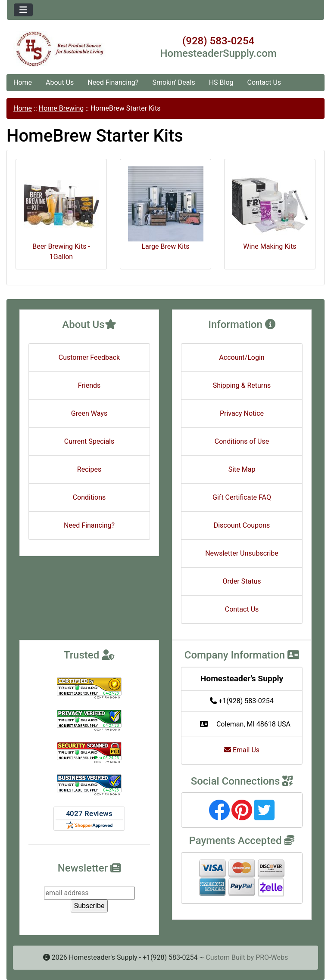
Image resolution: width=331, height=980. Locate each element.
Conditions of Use (242, 441)
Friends (89, 385)
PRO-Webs (272, 957)
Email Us (242, 750)
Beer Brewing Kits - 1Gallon (61, 213)
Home (23, 82)
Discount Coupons (242, 525)
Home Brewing (61, 108)
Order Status (242, 581)
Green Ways (89, 413)
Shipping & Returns (242, 385)
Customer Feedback (89, 357)
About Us (60, 82)
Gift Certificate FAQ (242, 497)
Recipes (89, 469)
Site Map (242, 469)
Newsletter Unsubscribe (242, 553)
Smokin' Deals (173, 82)
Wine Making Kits (270, 208)
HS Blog (221, 82)
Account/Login (242, 357)
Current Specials (89, 441)
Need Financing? (113, 82)
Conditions (89, 497)
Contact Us (264, 82)
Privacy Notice (242, 413)
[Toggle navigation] (23, 10)
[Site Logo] (60, 49)
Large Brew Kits (166, 208)
